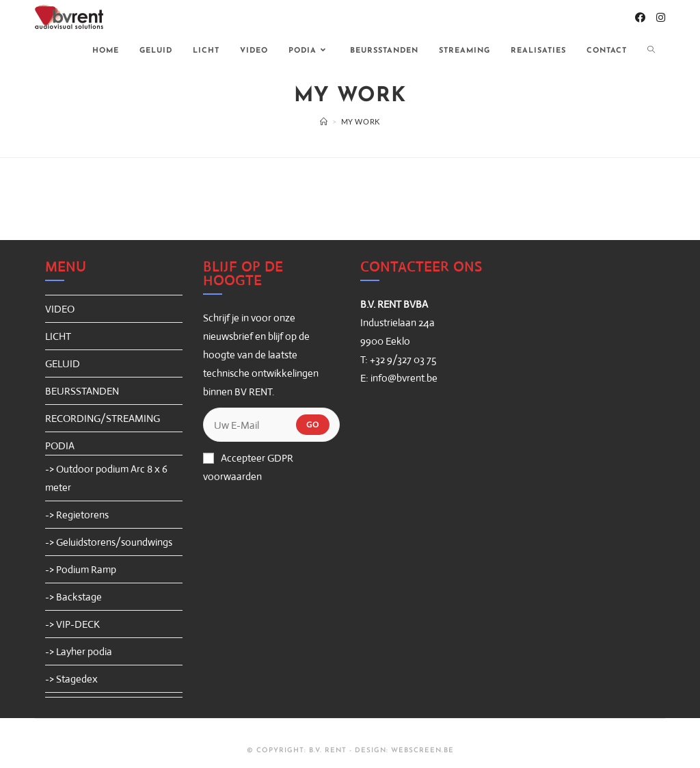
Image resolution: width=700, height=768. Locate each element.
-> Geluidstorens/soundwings (109, 542)
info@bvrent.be (404, 378)
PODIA (60, 446)
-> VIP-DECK (72, 624)
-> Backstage (73, 597)
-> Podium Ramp (81, 569)
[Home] (324, 121)
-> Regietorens (77, 515)
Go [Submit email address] (313, 425)
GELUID (63, 363)
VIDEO (60, 309)
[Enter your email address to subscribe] (271, 425)
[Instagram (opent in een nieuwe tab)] (661, 17)
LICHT (58, 336)
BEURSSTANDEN (82, 391)
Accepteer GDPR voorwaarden (248, 467)
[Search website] (651, 51)
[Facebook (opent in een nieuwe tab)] (640, 17)
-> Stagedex (71, 679)
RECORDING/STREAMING (103, 418)
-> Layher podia (79, 651)
